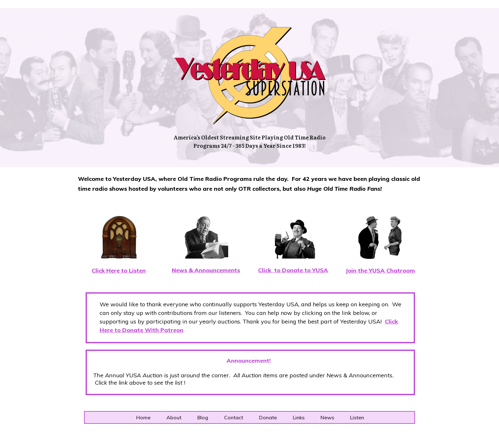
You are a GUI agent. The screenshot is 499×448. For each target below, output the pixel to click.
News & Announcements (206, 270)
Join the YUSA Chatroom (380, 270)
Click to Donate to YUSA (293, 270)
